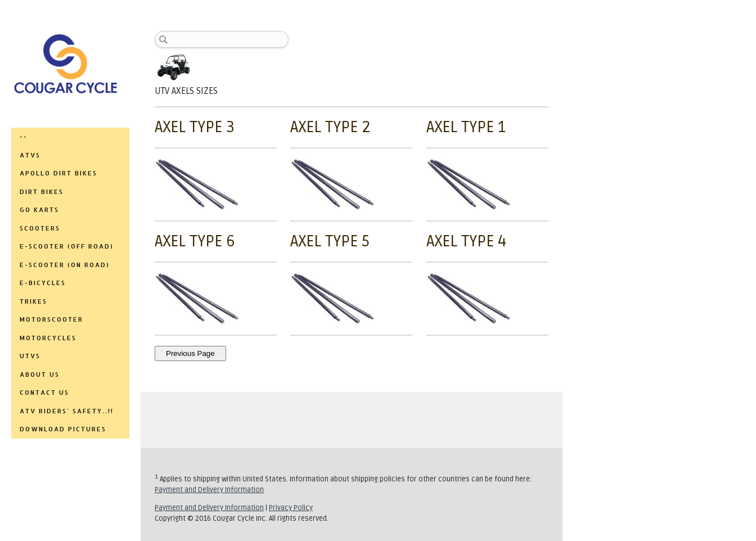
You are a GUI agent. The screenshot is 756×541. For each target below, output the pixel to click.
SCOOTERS (40, 228)
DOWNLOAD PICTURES (63, 429)
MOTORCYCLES (48, 338)
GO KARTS (39, 210)
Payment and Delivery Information (209, 490)
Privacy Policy (291, 508)
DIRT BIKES (42, 192)
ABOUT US (40, 375)
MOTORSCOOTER (51, 319)
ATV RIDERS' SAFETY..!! (67, 411)
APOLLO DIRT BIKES (58, 173)
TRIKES (33, 301)
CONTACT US (44, 393)
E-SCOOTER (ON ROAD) (65, 265)
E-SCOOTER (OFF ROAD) (67, 246)
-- (24, 137)
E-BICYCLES (43, 283)
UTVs (30, 356)
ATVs (30, 155)
